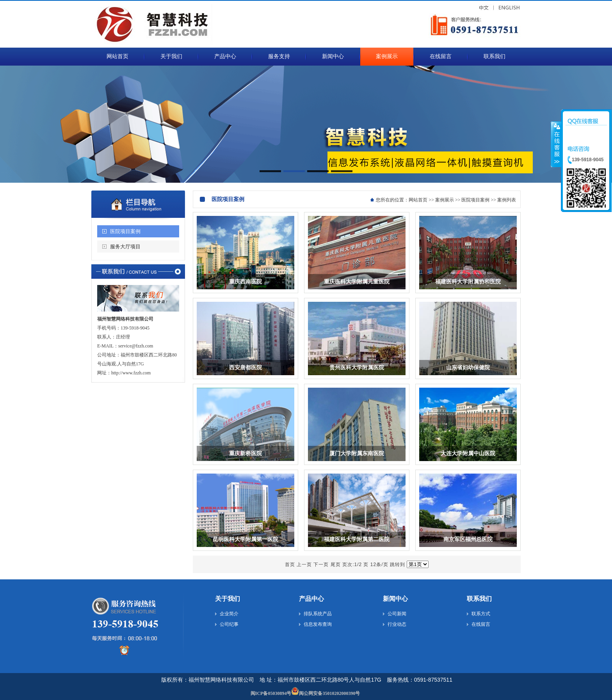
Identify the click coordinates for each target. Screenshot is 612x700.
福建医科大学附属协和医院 (468, 282)
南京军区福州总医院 (468, 539)
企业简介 (229, 614)
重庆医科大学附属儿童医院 (357, 282)
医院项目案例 (125, 231)
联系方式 (481, 614)
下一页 (321, 565)
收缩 (556, 144)
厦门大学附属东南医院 (357, 453)
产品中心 (311, 599)
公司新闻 (397, 614)
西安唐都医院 (246, 368)
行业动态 (397, 624)
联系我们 (479, 599)
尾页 (336, 565)
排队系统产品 (318, 614)
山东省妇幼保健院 (468, 368)
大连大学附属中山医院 (468, 453)
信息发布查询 (318, 624)
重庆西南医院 (246, 282)
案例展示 (445, 200)
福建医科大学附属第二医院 (357, 539)
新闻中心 (395, 599)
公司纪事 (229, 624)
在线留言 (481, 624)
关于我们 (228, 599)
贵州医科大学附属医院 (357, 368)
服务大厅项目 (125, 247)
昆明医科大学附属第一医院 (246, 539)
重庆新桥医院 (246, 453)
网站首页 (418, 200)
